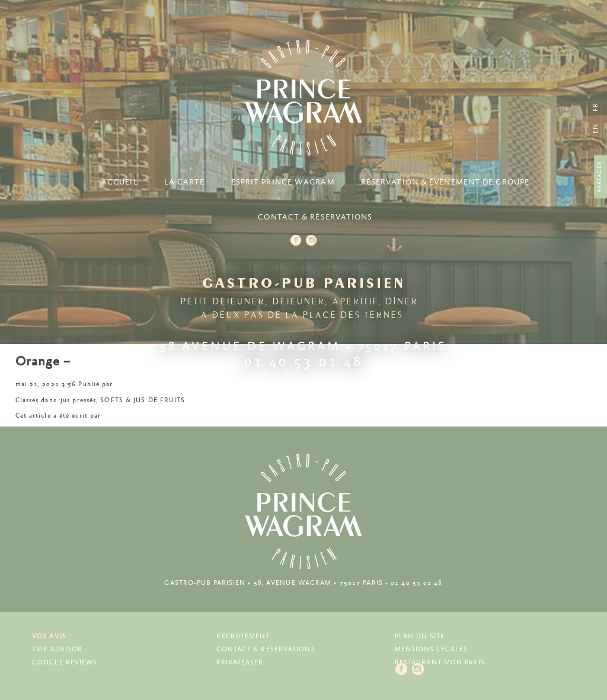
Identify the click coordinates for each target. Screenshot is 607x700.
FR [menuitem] (595, 107)
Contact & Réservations (315, 217)
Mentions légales (432, 649)
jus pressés (78, 400)
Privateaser (240, 662)
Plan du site (420, 636)
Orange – (43, 362)
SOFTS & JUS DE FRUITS (143, 400)
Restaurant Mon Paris (440, 662)
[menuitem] (595, 128)
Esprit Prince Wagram (283, 182)
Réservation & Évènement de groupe (445, 182)
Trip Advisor (57, 649)
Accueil (120, 182)
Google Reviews (65, 662)
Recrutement (243, 636)
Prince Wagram (303, 98)
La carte (185, 182)
